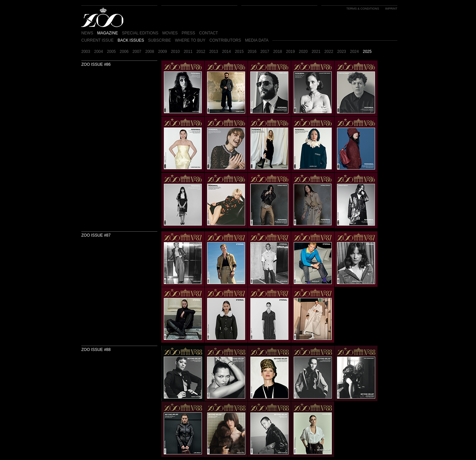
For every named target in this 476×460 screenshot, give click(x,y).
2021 (316, 52)
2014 (227, 52)
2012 (201, 52)
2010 (175, 52)
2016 (252, 52)
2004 (99, 52)
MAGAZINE (108, 33)
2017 (265, 52)
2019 (290, 52)
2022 (329, 52)
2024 (355, 52)
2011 (188, 52)
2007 (137, 52)
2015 (239, 52)
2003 (86, 52)
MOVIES (170, 33)
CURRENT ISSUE (98, 40)
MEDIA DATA (257, 40)
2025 (367, 52)
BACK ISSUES (131, 40)
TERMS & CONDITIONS (363, 9)
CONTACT (208, 33)
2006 (124, 52)
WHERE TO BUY (190, 40)
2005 (111, 52)
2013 (214, 52)
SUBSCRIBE (159, 40)
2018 (278, 52)
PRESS (189, 33)
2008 (150, 52)
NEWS (87, 33)
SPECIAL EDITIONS (140, 33)
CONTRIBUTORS (225, 40)
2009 (162, 52)
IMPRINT (391, 9)
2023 (342, 52)
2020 (303, 52)
